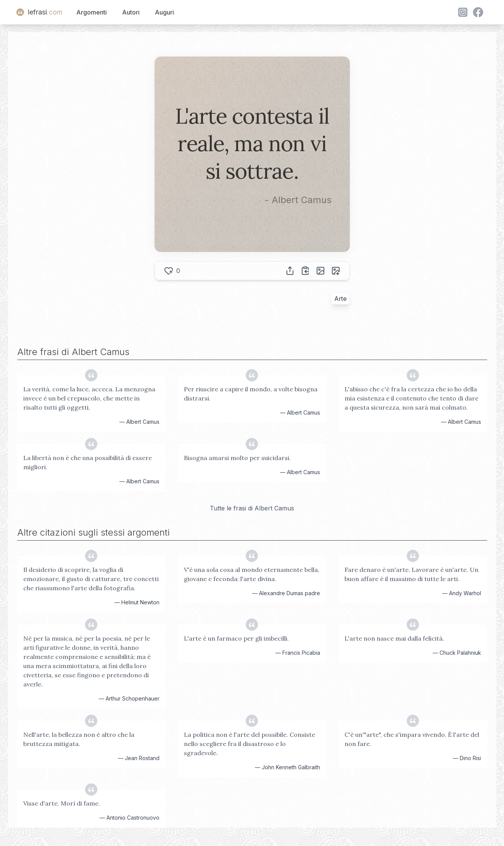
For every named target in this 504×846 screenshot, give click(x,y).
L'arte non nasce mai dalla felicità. (394, 638)
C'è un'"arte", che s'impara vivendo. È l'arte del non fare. (412, 739)
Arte (341, 299)
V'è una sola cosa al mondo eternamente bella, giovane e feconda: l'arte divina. (252, 574)
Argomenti (92, 12)
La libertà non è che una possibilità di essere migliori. (88, 462)
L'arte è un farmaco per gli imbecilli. (236, 638)
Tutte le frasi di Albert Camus (252, 508)
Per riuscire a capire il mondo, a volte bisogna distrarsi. (251, 394)
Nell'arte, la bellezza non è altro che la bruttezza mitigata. (79, 739)
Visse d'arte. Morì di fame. (62, 803)
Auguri (164, 12)
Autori (131, 12)
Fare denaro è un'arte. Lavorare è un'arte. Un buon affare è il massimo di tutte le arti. (411, 574)
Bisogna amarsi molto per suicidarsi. (237, 458)
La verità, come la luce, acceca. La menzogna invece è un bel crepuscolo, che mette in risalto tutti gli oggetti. (89, 398)
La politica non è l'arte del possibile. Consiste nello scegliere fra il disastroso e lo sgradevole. (250, 744)
